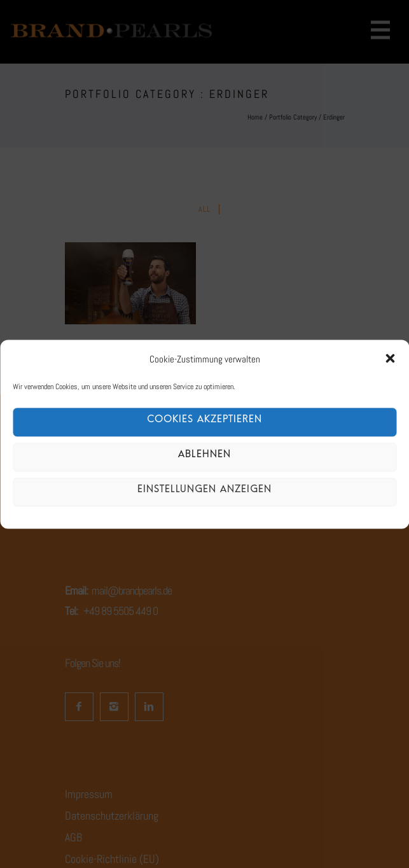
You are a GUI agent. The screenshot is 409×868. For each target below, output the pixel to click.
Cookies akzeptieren (205, 422)
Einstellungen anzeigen (205, 492)
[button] (390, 359)
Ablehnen (205, 457)
